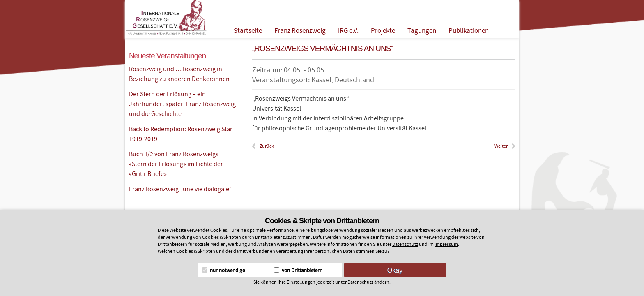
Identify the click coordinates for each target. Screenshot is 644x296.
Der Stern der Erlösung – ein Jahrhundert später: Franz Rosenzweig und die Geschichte (182, 104)
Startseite (248, 31)
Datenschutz (405, 244)
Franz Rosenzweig (300, 31)
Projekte (383, 31)
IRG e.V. (348, 31)
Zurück (267, 146)
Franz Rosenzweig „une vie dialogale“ (181, 189)
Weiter (501, 146)
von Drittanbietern (298, 271)
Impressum (446, 244)
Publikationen (469, 31)
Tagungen (422, 31)
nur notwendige (223, 271)
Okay (395, 270)
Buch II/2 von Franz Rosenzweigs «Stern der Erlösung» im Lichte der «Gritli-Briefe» (176, 164)
